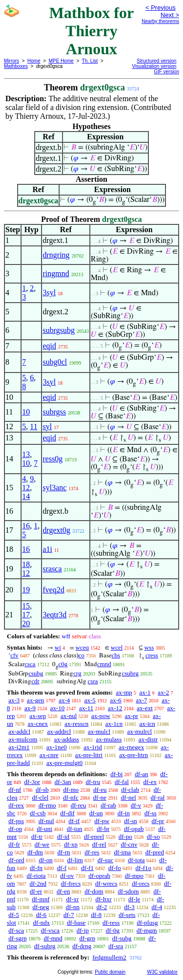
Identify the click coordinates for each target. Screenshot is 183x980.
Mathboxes (16, 66)
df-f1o (144, 868)
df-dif (67, 813)
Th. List (90, 61)
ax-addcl (19, 731)
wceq (82, 647)
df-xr (72, 899)
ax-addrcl (59, 731)
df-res (92, 852)
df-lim (75, 860)
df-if (74, 821)
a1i (47, 549)
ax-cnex (38, 724)
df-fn (36, 868)
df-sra (116, 946)
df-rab (108, 805)
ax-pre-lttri (89, 755)
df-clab (130, 790)
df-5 (14, 915)
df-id (63, 837)
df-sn (131, 821)
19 (26, 590)
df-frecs (71, 883)
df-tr (37, 837)
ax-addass (67, 739)
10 (26, 412)
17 (26, 615)
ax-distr (148, 739)
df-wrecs (106, 883)
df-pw (102, 821)
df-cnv (129, 844)
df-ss (151, 813)
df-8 (97, 915)
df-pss (16, 821)
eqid (49, 346)
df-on (46, 860)
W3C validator (162, 972)
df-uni (44, 829)
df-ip (83, 930)
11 (33, 426)
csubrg (130, 673)
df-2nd (38, 883)
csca (30, 664)
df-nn (73, 907)
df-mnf (41, 899)
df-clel (40, 797)
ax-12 (115, 708)
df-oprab (99, 876)
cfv (14, 655)
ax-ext (144, 708)
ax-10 (58, 708)
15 (26, 606)
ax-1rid (93, 747)
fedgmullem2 (109, 957)
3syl (49, 293)
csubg (36, 673)
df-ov (67, 876)
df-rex (16, 805)
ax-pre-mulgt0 (64, 763)
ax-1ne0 (57, 747)
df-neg (41, 907)
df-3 (129, 907)
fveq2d (53, 590)
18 (26, 564)
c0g (63, 664)
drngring (56, 255)
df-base (76, 923)
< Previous (161, 8)
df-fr (14, 844)
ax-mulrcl (140, 731)
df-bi (116, 774)
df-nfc (71, 797)
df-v (136, 805)
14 (26, 496)
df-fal (122, 782)
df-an (141, 774)
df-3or (32, 782)
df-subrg (45, 946)
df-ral (158, 797)
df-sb (42, 790)
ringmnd (56, 273)
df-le (134, 899)
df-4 (157, 907)
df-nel (129, 797)
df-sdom (128, 891)
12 (26, 488)
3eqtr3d (54, 615)
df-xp (71, 844)
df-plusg (147, 923)
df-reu (79, 805)
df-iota (136, 860)
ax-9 (30, 708)
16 (26, 526)
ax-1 (145, 692)
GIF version (166, 72)
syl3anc (54, 488)
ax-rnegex (131, 747)
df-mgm (147, 930)
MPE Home (61, 61)
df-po (125, 837)
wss (149, 647)
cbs (116, 655)
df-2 (102, 907)
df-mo (71, 790)
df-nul (46, 821)
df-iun (75, 829)
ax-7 (141, 700)
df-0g (113, 930)
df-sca (16, 930)
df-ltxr (104, 899)
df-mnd (53, 938)
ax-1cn (114, 724)
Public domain (110, 972)
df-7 (69, 915)
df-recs (141, 883)
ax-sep (38, 716)
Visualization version (154, 66)
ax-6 (116, 700)
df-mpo (134, 876)
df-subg (122, 938)
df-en (63, 891)
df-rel (99, 844)
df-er (36, 891)
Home (34, 61)
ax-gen (35, 700)
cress (152, 655)
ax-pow (101, 716)
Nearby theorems (160, 21)
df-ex (150, 782)
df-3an (63, 782)
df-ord (16, 860)
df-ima (122, 852)
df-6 (41, 915)
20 (26, 623)
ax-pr (132, 716)
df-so (153, 837)
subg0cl (55, 362)
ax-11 (86, 708)
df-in (124, 813)
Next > (170, 15)
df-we (42, 844)
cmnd (104, 664)
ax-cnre (49, 755)
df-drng (82, 946)
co (81, 655)
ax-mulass (109, 739)
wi (58, 647)
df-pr (158, 821)
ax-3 (14, 700)
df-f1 (87, 868)
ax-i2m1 (19, 747)
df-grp (88, 938)
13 (26, 454)
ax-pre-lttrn (133, 755)
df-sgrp (18, 938)
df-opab (134, 829)
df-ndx (42, 923)
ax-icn (147, 724)
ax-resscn (76, 724)
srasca (52, 569)
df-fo (115, 868)
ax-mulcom (23, 739)
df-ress (111, 923)
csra (93, 681)
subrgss (54, 412)
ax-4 (64, 700)
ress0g (52, 459)
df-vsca (50, 930)
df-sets (127, 915)
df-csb (38, 813)
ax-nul (69, 716)
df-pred (155, 852)
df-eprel (94, 837)
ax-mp (124, 692)
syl (47, 426)
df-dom (94, 891)
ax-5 (90, 700)
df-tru (93, 782)
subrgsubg (59, 330)
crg (77, 673)
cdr (35, 681)
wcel (117, 647)
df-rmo (47, 805)
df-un (96, 813)
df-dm (35, 852)
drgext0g (56, 530)
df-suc (106, 860)
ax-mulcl (99, 731)
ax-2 (163, 692)
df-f (62, 868)
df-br (103, 829)
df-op (15, 829)
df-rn (64, 852)
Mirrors (11, 61)
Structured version (156, 61)
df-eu (100, 790)
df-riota (36, 876)
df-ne (100, 797)
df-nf (15, 790)
